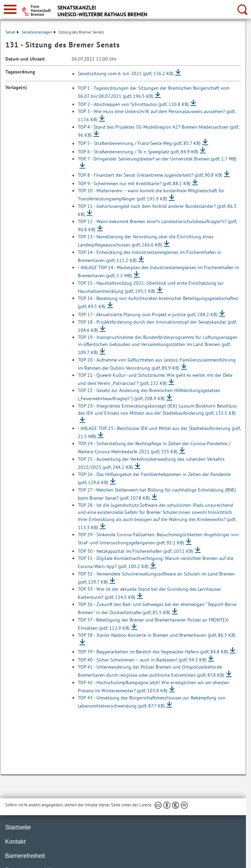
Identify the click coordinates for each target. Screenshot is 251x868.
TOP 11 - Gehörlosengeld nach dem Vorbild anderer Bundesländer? (157, 210)
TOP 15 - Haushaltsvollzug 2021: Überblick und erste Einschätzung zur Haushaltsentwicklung (151, 287)
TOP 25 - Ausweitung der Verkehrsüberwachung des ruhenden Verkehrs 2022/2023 (151, 463)
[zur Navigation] (10, 9)
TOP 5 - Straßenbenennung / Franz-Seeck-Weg (139, 144)
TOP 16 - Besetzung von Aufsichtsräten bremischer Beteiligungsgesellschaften (158, 302)
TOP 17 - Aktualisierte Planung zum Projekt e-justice (148, 315)
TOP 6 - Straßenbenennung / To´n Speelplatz (138, 152)
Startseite (18, 827)
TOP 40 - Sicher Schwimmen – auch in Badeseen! (142, 660)
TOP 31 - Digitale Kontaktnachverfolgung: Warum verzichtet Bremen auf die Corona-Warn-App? (156, 562)
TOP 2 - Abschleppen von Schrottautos (133, 104)
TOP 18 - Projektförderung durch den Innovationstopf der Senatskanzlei (157, 326)
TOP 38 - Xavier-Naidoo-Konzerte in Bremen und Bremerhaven (157, 635)
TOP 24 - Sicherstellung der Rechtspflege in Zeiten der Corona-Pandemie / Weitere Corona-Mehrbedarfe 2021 (154, 448)
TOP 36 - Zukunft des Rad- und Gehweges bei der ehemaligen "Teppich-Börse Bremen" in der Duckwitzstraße (157, 608)
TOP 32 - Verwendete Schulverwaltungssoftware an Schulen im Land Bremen (156, 578)
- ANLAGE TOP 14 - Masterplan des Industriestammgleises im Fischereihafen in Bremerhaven (158, 272)
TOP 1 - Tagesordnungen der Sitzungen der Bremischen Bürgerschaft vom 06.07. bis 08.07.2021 (154, 92)
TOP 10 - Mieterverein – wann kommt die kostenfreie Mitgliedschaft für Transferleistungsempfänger (151, 195)
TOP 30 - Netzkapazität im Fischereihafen (135, 551)
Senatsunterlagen (39, 32)
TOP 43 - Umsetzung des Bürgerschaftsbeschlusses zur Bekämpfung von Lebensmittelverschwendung (152, 702)
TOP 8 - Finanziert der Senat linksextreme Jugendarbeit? (150, 175)
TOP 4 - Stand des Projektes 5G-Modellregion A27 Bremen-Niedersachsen (158, 131)
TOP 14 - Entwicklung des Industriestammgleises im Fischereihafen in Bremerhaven (150, 256)
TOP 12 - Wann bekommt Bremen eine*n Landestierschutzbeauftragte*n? (157, 225)
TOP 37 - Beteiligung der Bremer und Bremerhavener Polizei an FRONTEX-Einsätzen (154, 624)
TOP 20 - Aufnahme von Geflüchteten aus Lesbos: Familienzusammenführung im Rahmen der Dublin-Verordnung (157, 364)
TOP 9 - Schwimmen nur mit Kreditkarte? (134, 183)
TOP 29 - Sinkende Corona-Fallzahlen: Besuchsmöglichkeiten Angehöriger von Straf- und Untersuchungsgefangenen (158, 539)
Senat (12, 32)
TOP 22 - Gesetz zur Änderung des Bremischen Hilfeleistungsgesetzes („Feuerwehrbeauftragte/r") (149, 394)
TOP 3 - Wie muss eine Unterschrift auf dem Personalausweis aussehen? (156, 115)
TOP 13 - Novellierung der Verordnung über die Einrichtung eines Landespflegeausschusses (146, 241)
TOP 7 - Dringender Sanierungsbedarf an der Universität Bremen (157, 159)
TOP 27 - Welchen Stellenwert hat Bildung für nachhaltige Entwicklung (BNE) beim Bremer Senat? (157, 494)
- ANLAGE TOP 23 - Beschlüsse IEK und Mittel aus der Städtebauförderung (159, 432)
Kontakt (15, 842)
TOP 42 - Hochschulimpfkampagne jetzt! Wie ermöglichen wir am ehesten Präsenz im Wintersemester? (153, 687)
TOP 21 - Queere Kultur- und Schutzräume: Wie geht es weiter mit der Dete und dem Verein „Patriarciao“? (155, 379)
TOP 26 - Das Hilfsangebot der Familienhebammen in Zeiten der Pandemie (154, 478)
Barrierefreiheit (25, 856)
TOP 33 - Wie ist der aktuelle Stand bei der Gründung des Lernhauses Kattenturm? (149, 593)
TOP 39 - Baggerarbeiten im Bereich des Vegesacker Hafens (153, 652)
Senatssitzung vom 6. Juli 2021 (126, 74)
